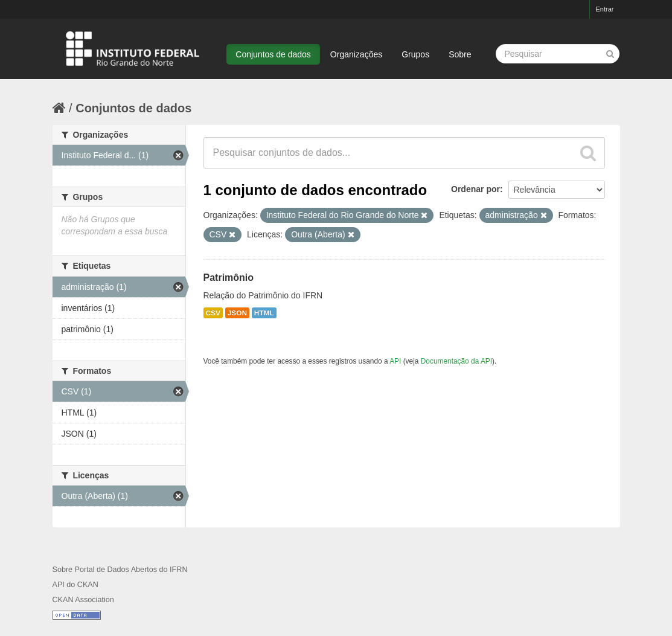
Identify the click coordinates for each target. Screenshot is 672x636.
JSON (237, 313)
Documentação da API (456, 361)
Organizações (356, 54)
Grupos (415, 54)
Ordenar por (475, 189)
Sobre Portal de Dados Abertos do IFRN (120, 570)
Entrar (605, 9)
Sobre (460, 54)
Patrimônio (229, 278)
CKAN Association (83, 600)
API (395, 361)
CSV (213, 313)
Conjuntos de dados (273, 54)
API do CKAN (75, 585)
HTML (264, 313)
